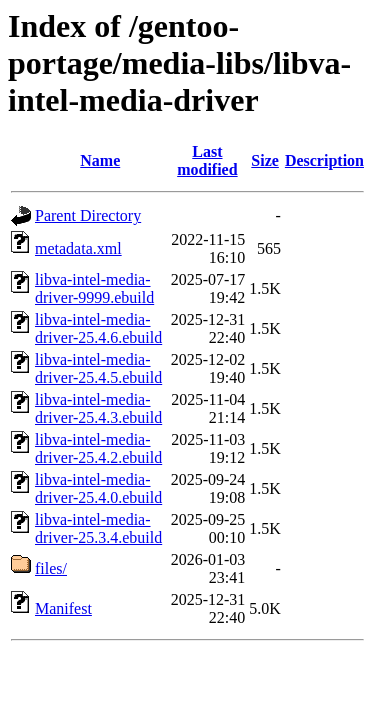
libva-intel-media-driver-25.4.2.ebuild (98, 448)
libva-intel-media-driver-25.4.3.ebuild (98, 408)
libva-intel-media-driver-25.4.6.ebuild (98, 328)
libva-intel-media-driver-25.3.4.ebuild (98, 528)
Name (100, 160)
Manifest (63, 608)
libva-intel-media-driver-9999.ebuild (94, 288)
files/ (51, 568)
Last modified (207, 160)
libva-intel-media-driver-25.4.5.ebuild (98, 368)
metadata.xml (78, 248)
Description (324, 160)
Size (265, 160)
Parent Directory (88, 215)
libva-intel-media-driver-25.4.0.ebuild (98, 488)
